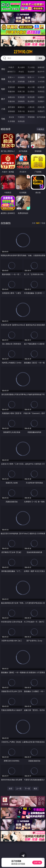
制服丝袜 (11, 91)
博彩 (3, 69)
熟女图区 (31, 101)
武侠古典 (41, 107)
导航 (3, 119)
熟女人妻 (11, 81)
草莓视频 (31, 117)
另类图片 (41, 101)
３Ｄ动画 (41, 77)
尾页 (35, 789)
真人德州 (21, 67)
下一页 (27, 789)
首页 (11, 789)
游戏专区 (41, 67)
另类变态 (41, 91)
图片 (3, 99)
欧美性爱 (41, 87)
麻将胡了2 (11, 72)
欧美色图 (31, 97)
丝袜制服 (21, 81)
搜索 (40, 58)
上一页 (19, 789)
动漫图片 (41, 97)
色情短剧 (21, 121)
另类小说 (21, 111)
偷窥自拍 (11, 97)
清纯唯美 (21, 101)
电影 (3, 89)
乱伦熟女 (31, 91)
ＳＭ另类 (41, 81)
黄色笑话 (31, 111)
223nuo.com (23, 52)
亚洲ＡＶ (11, 77)
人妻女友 (31, 107)
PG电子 (11, 67)
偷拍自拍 (21, 87)
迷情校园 (11, 111)
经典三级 (21, 91)
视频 (3, 79)
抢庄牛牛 (41, 72)
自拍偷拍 (21, 77)
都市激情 (11, 107)
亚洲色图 (21, 97)
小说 (3, 109)
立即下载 (37, 862)
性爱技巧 (41, 111)
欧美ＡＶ (31, 77)
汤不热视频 (41, 117)
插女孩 (11, 117)
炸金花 (21, 72)
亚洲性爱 (11, 87)
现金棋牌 (31, 72)
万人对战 (31, 67)
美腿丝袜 (11, 101)
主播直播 (31, 81)
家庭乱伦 (21, 107)
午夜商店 (21, 117)
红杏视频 (11, 121)
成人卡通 (31, 87)
